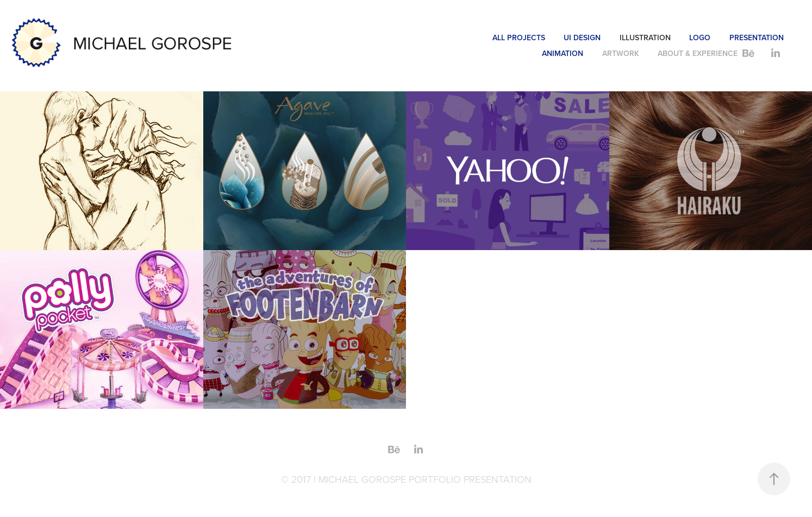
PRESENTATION (757, 38)
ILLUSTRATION (645, 38)
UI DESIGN (582, 38)
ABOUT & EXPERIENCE (698, 53)
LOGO (700, 38)
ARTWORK (621, 53)
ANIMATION (563, 53)
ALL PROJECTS (519, 38)
